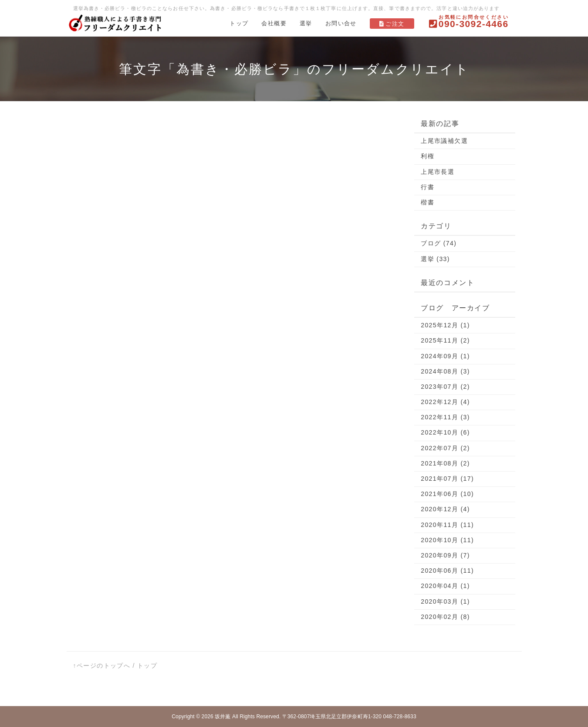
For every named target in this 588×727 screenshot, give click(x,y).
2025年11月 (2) (445, 340)
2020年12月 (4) (445, 509)
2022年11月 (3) (445, 417)
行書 (427, 187)
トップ (239, 23)
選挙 (306, 23)
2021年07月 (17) (447, 479)
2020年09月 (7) (445, 555)
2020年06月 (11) (447, 571)
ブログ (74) (439, 243)
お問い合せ (341, 23)
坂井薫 (223, 717)
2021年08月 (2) (445, 463)
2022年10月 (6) (445, 432)
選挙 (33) (435, 259)
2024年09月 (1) (445, 356)
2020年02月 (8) (445, 617)
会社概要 (274, 23)
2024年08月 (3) (445, 371)
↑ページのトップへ (102, 666)
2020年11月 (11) (447, 525)
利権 (427, 156)
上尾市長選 (438, 172)
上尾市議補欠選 (444, 141)
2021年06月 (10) (447, 494)
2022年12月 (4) (445, 402)
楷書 (427, 202)
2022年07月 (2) (445, 448)
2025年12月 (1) (445, 325)
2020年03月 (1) (445, 601)
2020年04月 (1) (445, 586)
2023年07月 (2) (445, 387)
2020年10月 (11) (447, 540)
